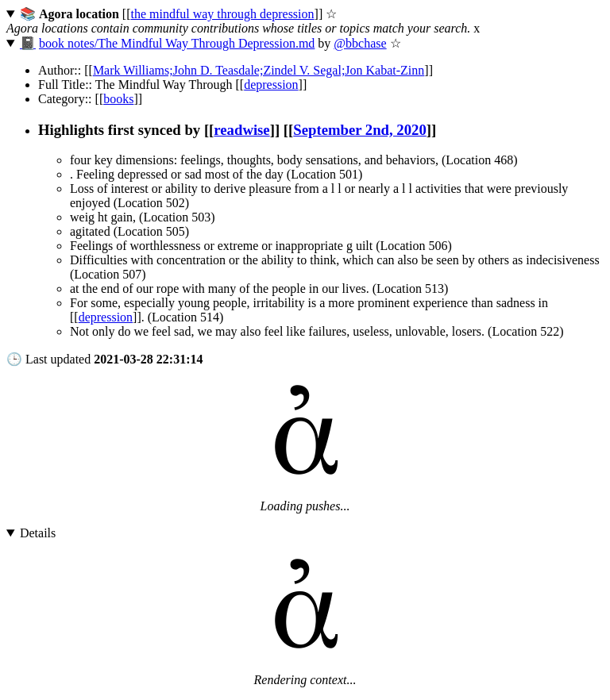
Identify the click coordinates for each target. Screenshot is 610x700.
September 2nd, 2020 (359, 130)
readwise (241, 130)
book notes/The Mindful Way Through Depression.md (177, 43)
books (118, 99)
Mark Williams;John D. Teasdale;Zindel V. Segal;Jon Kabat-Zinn (259, 70)
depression (271, 85)
